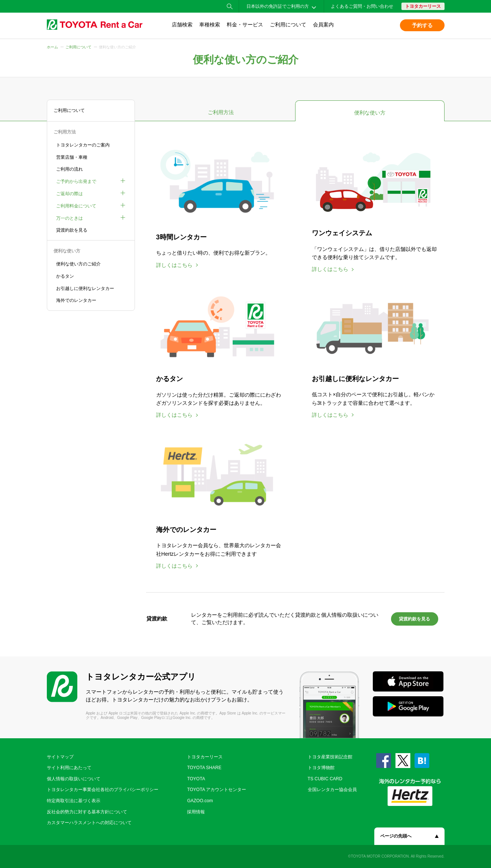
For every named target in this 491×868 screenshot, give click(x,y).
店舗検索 (182, 25)
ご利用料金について (76, 206)
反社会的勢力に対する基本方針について (87, 812)
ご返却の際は (70, 194)
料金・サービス (245, 25)
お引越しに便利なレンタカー (85, 288)
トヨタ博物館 (321, 768)
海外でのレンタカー (76, 300)
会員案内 (323, 25)
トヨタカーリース (423, 6)
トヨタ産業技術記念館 (330, 757)
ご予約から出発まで (76, 181)
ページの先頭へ (396, 836)
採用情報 (196, 812)
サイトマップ (60, 757)
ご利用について (288, 25)
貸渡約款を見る (72, 230)
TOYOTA (196, 779)
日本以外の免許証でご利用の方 (278, 6)
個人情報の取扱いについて (74, 779)
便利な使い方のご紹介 (78, 264)
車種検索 (210, 25)
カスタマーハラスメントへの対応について (89, 823)
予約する (422, 25)
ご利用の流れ (70, 169)
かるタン (65, 276)
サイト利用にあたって (69, 768)
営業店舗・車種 (72, 157)
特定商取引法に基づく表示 (74, 801)
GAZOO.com (200, 801)
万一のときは (70, 218)
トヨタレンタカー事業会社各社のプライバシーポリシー (103, 790)
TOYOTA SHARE (204, 768)
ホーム (52, 47)
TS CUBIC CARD (325, 779)
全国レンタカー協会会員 (332, 790)
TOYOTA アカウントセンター (217, 790)
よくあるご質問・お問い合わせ (362, 6)
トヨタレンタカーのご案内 (83, 145)
